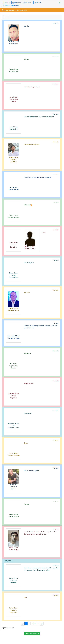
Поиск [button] (37, 3)
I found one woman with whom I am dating (38, 177)
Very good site (29, 383)
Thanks (26, 59)
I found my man (29, 263)
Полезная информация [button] (10, 6)
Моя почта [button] (27, 3)
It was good (28, 413)
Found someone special (32, 471)
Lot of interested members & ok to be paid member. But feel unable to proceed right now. (40, 533)
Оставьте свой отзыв (32, 634)
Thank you (27, 353)
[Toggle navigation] (6, 17)
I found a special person (32, 144)
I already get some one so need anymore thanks (39, 117)
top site (27, 26)
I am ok (26, 504)
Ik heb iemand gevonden (32, 87)
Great (26, 443)
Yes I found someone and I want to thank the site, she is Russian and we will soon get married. (41, 569)
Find (26, 598)
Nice (44, 233)
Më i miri (27, 293)
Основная (6, 3)
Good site (28, 205)
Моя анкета (17, 3)
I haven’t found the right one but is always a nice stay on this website (41, 327)
